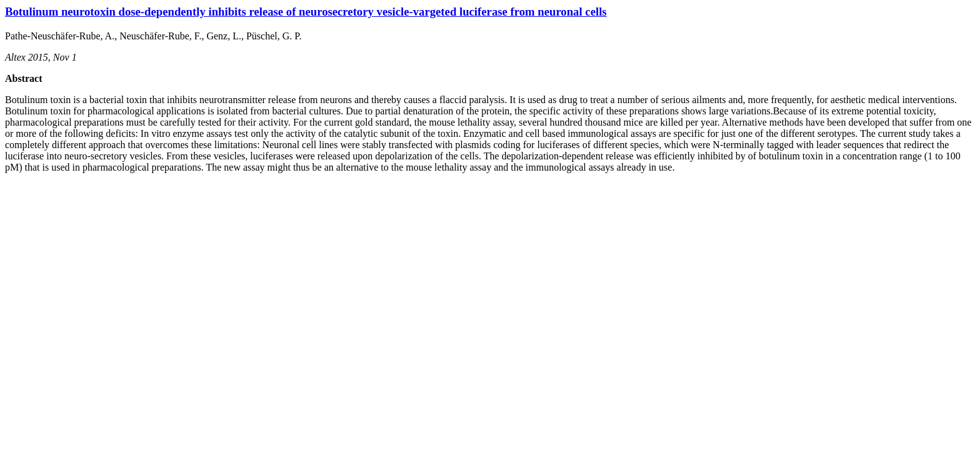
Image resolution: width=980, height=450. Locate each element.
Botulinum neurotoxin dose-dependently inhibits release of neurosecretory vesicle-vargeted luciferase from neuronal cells (306, 12)
